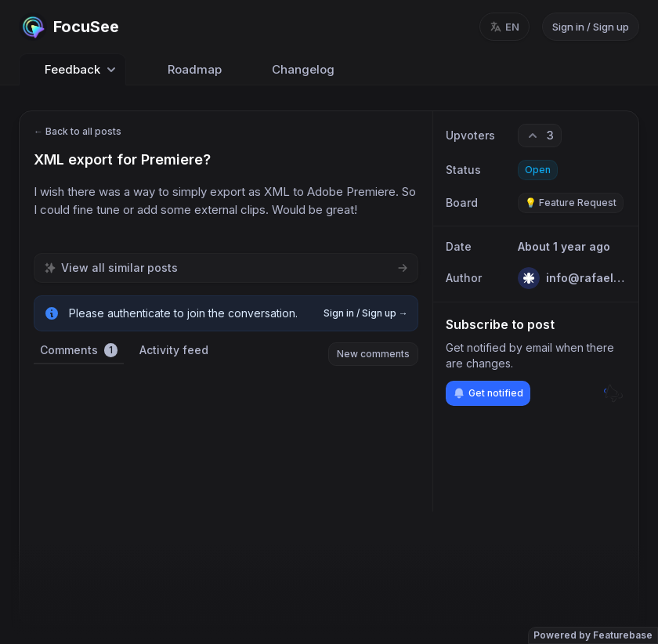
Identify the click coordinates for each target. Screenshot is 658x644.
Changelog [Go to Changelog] (294, 70)
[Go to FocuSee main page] (69, 27)
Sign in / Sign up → (366, 313)
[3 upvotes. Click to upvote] (540, 136)
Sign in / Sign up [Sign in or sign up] (591, 27)
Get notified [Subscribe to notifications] (488, 393)
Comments (79, 350)
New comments (373, 354)
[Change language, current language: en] (504, 27)
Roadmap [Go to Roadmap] (185, 70)
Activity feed (174, 350)
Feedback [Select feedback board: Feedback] (72, 70)
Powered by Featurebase (593, 635)
